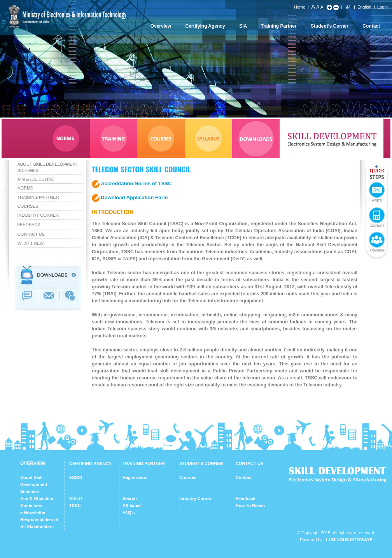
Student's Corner (330, 26)
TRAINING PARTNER (144, 463)
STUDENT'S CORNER (201, 463)
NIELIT (76, 498)
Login (382, 7)
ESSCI (76, 477)
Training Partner (279, 26)
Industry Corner (195, 498)
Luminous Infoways (349, 540)
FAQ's (129, 512)
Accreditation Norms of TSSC (136, 183)
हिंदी (348, 7)
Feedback (246, 498)
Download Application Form (134, 197)
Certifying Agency (205, 26)
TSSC (75, 505)
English (364, 7)
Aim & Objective (37, 498)
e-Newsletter (33, 512)
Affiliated (132, 505)
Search (130, 498)
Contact (371, 26)
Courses (188, 477)
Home (300, 7)
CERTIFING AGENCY (90, 463)
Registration (135, 477)
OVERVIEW (33, 463)
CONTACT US (249, 463)
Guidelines (31, 505)
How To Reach (250, 505)
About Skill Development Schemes (34, 484)
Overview (161, 26)
